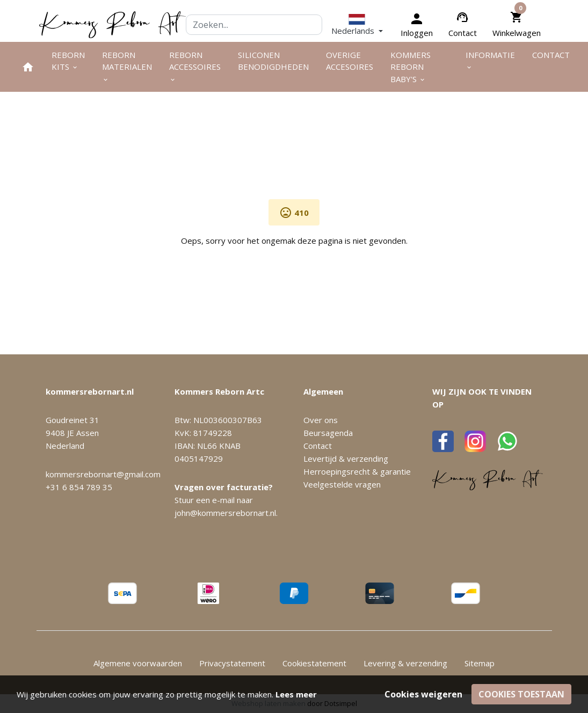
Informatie (490, 60)
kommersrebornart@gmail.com (103, 474)
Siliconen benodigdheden (273, 61)
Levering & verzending (405, 663)
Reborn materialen (127, 67)
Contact (463, 33)
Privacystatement (232, 663)
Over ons (321, 420)
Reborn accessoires (195, 67)
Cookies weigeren (423, 694)
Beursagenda (328, 433)
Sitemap (480, 663)
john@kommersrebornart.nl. (226, 513)
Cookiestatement (314, 663)
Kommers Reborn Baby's (411, 67)
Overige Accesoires (350, 61)
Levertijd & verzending (346, 459)
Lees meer (296, 694)
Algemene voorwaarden (138, 663)
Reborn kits (68, 61)
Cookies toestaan (521, 694)
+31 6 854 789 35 (79, 487)
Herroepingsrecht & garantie (357, 471)
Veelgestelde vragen (342, 484)
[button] (357, 25)
